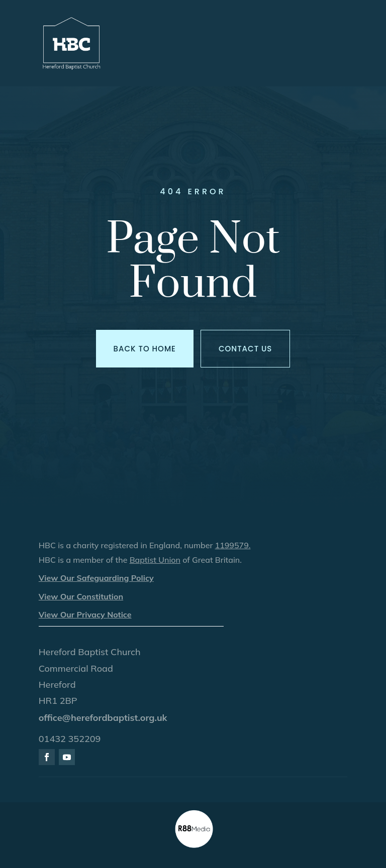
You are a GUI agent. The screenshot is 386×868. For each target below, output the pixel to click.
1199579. (233, 545)
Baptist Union (155, 560)
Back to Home (145, 349)
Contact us (245, 349)
